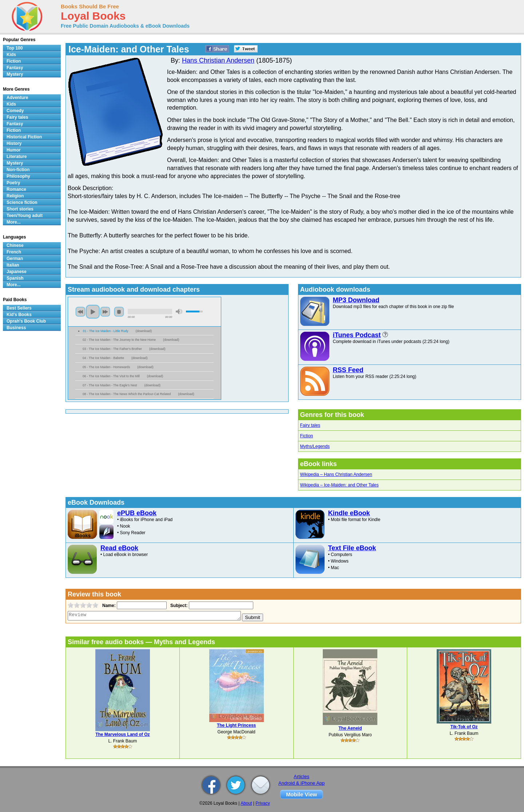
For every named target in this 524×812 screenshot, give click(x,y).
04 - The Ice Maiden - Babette (103, 358)
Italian (13, 265)
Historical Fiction (24, 137)
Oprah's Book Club (26, 321)
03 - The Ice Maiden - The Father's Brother (112, 349)
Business (16, 328)
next (105, 312)
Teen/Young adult (25, 216)
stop (119, 312)
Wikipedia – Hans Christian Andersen (336, 474)
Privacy (263, 803)
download (144, 331)
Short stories (20, 209)
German (15, 259)
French (14, 252)
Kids (11, 55)
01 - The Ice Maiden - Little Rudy (106, 331)
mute (179, 312)
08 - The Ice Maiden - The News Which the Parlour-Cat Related (127, 394)
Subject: (178, 606)
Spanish (15, 278)
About (246, 803)
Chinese (15, 245)
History (14, 143)
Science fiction (22, 202)
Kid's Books (19, 315)
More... (14, 222)
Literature (17, 157)
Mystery (15, 74)
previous (80, 312)
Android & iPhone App (301, 783)
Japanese (17, 272)
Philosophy (18, 176)
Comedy (15, 111)
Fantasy (15, 68)
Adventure (17, 98)
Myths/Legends (315, 446)
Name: (108, 606)
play (93, 312)
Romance (16, 189)
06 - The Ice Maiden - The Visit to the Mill (111, 376)
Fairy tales (310, 425)
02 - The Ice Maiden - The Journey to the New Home (119, 340)
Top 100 (15, 48)
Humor (14, 150)
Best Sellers (19, 308)
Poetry (13, 183)
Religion (15, 196)
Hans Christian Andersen (218, 60)
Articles (301, 776)
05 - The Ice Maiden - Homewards (106, 367)
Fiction (307, 436)
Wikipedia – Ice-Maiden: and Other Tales (340, 485)
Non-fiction (18, 170)
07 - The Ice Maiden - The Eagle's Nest (110, 385)
